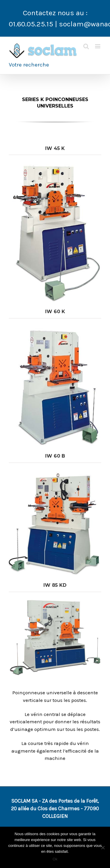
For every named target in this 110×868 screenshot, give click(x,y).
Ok (55, 859)
